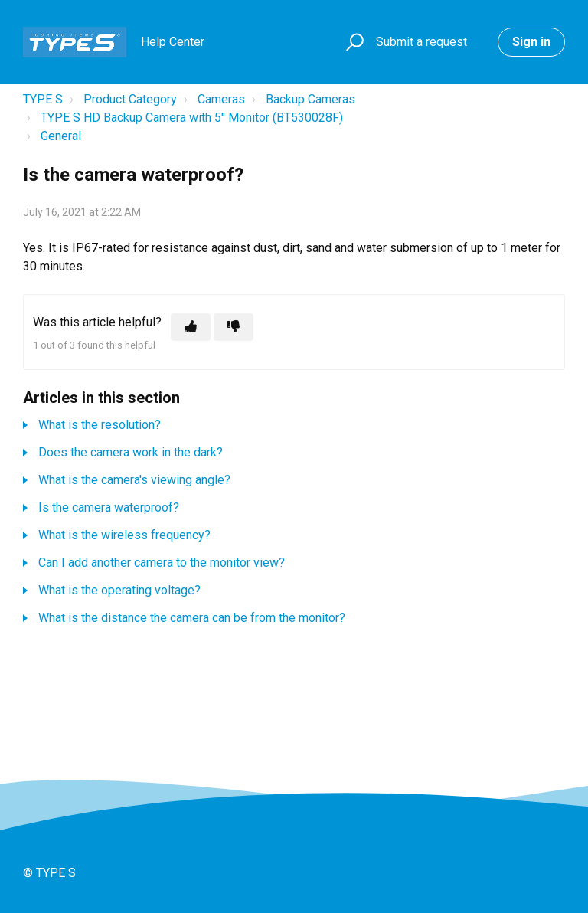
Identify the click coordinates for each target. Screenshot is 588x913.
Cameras (221, 99)
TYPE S (43, 99)
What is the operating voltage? (119, 590)
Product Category (130, 99)
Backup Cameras (310, 99)
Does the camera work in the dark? (131, 452)
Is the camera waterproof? (109, 507)
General (61, 136)
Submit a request (421, 42)
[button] (353, 43)
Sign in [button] (531, 42)
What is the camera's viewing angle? (134, 480)
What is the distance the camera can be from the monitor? (192, 618)
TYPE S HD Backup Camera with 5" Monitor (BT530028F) (192, 118)
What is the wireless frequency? (124, 535)
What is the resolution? (100, 425)
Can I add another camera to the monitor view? (162, 563)
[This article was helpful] (191, 327)
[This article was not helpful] (234, 327)
